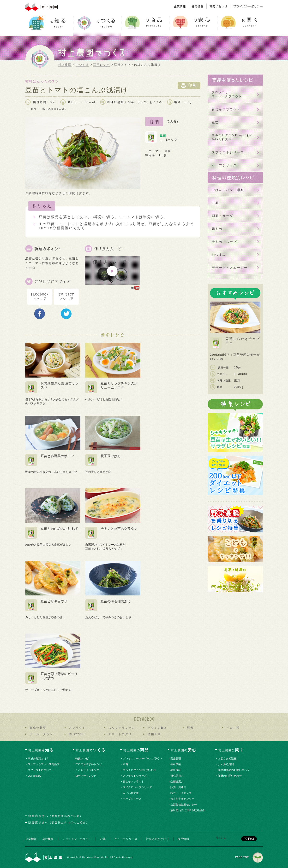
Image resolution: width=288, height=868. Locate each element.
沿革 (103, 839)
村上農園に (231, 750)
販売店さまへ (59, 822)
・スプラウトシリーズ (135, 776)
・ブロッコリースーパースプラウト (143, 758)
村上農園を (41, 750)
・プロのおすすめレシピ (89, 764)
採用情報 (183, 839)
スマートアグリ (120, 734)
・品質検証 (176, 770)
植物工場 (154, 734)
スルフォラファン (122, 728)
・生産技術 (176, 764)
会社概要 (48, 839)
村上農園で (91, 750)
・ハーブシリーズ (132, 799)
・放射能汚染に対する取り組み (188, 810)
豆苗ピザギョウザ (54, 601)
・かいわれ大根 (131, 793)
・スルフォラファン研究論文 (44, 764)
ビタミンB (157, 728)
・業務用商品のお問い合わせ (234, 770)
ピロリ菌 (233, 728)
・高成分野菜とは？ (39, 758)
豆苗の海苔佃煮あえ (116, 601)
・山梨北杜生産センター (184, 804)
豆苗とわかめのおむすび (59, 529)
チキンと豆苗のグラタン (119, 529)
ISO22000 (77, 734)
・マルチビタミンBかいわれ (140, 770)
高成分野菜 (38, 728)
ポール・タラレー (43, 734)
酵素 (190, 728)
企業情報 (31, 839)
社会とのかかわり (157, 839)
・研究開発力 (177, 776)
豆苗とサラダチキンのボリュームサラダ (119, 385)
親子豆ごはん (111, 456)
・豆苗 (126, 764)
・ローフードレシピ (86, 776)
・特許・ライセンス (181, 793)
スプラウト (77, 728)
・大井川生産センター (183, 799)
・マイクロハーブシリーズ (138, 787)
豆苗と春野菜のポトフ (57, 456)
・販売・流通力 (179, 787)
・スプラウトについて (40, 770)
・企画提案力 (177, 781)
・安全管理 (176, 758)
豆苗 (163, 136)
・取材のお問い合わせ (230, 776)
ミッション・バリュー (77, 839)
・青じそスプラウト (134, 781)
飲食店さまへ (56, 816)
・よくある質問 (226, 764)
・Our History (35, 776)
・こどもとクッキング (87, 770)
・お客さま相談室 (227, 758)
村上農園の (136, 750)
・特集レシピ (82, 758)
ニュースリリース (126, 839)
